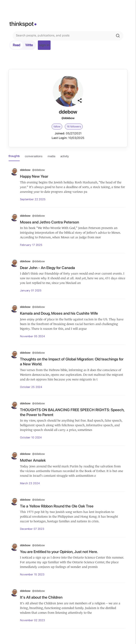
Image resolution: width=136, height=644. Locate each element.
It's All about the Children (41, 597)
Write (29, 45)
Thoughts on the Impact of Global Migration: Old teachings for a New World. (72, 362)
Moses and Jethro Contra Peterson (50, 222)
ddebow (32, 170)
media (51, 156)
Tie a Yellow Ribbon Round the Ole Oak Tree (57, 506)
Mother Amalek (33, 460)
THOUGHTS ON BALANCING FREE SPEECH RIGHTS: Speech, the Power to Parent (72, 412)
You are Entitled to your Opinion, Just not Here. (59, 552)
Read (16, 45)
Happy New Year (34, 176)
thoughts (14, 156)
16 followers (74, 127)
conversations (34, 156)
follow (57, 127)
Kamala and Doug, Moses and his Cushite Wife (59, 313)
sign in (44, 45)
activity (65, 156)
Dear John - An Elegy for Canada (47, 268)
